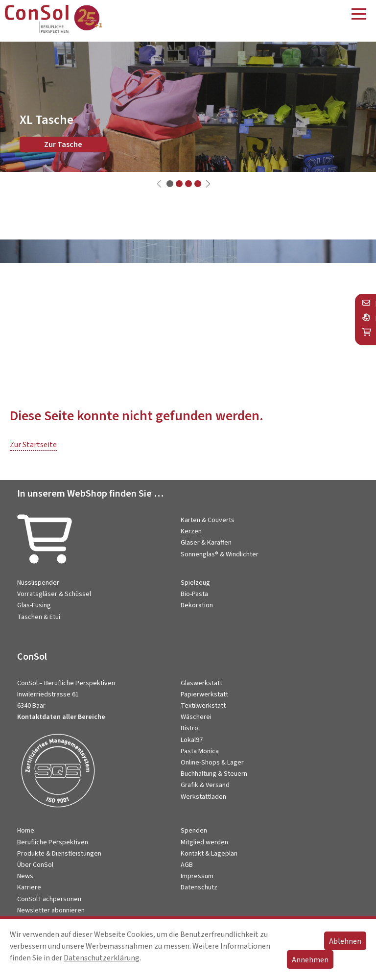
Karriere (29, 887)
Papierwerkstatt (204, 694)
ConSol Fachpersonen (49, 899)
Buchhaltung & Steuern (214, 774)
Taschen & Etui (39, 617)
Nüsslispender (38, 583)
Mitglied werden (204, 842)
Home (26, 831)
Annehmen (310, 960)
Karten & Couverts (208, 520)
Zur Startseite (33, 445)
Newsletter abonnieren (51, 910)
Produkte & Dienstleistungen (59, 854)
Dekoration (197, 605)
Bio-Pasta (194, 594)
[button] (170, 184)
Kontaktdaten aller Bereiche (61, 717)
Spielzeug (195, 583)
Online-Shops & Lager (212, 763)
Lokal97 (192, 740)
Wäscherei (196, 717)
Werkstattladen (203, 797)
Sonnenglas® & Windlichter (220, 554)
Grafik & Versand (205, 785)
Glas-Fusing (34, 605)
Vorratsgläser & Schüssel (54, 594)
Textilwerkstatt (203, 706)
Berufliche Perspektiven (53, 842)
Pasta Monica (200, 751)
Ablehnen (345, 941)
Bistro (189, 728)
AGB (187, 865)
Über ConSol (35, 865)
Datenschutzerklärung (102, 958)
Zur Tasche (63, 144)
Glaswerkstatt (201, 683)
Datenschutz (199, 887)
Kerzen (191, 531)
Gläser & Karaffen (206, 543)
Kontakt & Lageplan (209, 854)
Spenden (194, 831)
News (25, 876)
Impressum (197, 876)
